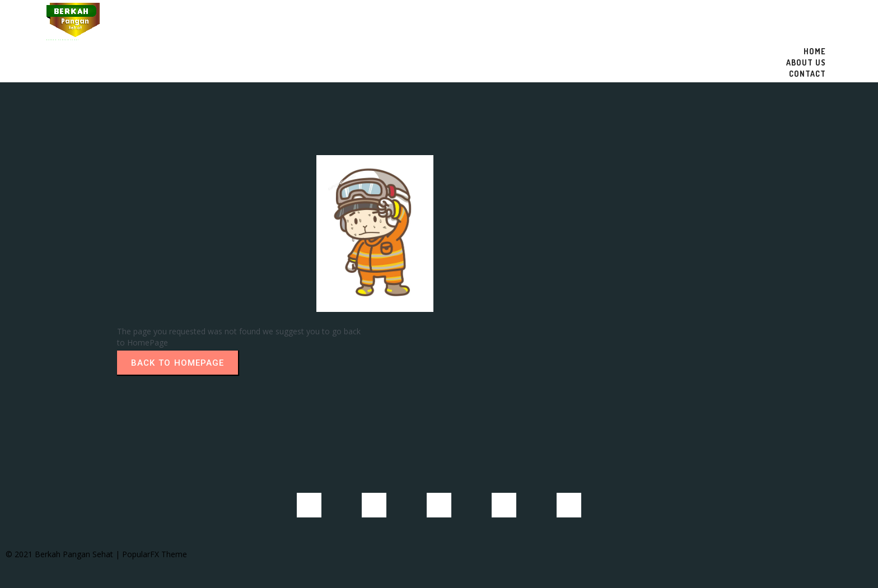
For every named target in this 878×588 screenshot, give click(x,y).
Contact (807, 74)
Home (815, 51)
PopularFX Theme (155, 550)
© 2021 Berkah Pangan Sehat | (64, 550)
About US (806, 62)
